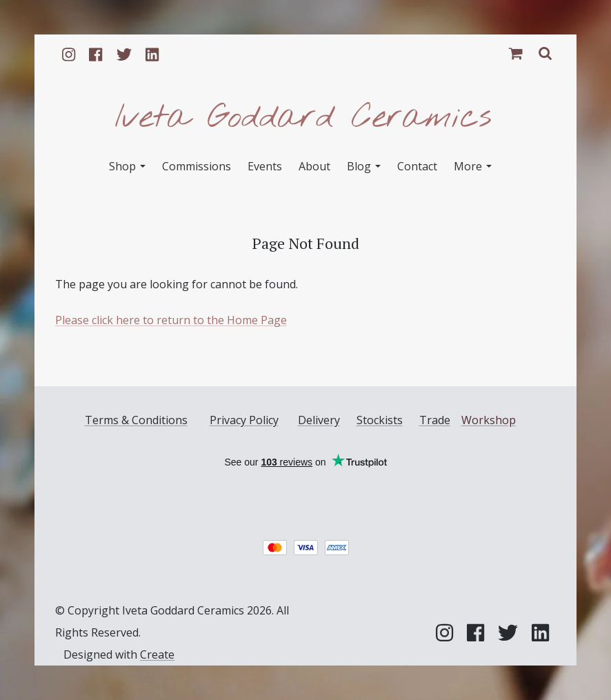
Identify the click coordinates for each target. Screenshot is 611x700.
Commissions (197, 166)
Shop (127, 166)
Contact (417, 166)
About (314, 166)
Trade (435, 420)
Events (265, 166)
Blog (364, 166)
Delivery (319, 420)
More (473, 166)
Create (157, 654)
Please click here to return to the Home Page (171, 320)
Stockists (380, 420)
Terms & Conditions (136, 420)
